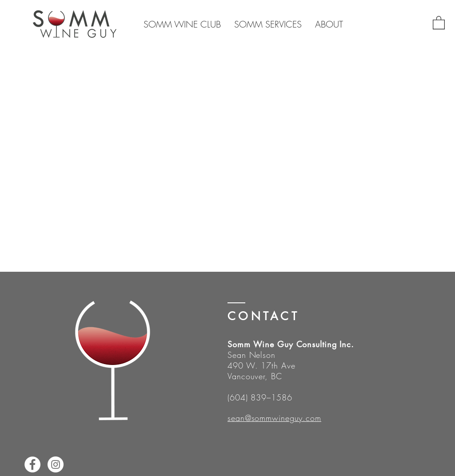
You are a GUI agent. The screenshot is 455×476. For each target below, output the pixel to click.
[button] (439, 22)
